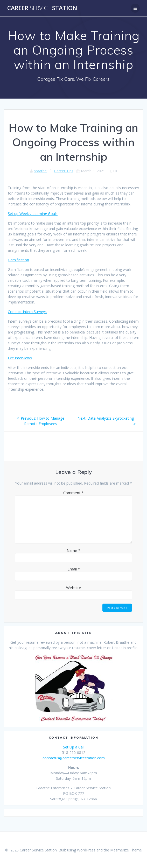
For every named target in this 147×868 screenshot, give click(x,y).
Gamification (18, 260)
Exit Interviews (20, 358)
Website (74, 588)
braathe (40, 171)
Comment (73, 493)
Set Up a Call (74, 747)
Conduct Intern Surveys (27, 312)
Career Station (42, 8)
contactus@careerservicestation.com (74, 758)
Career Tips (64, 171)
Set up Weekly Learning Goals (33, 214)
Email (74, 569)
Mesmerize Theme (126, 850)
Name (73, 550)
